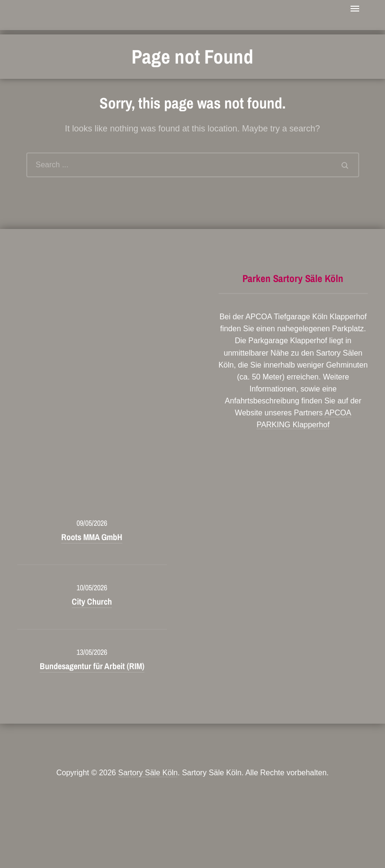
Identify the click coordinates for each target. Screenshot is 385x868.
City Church (92, 602)
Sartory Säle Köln (148, 773)
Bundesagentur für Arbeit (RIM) (92, 666)
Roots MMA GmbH (92, 537)
